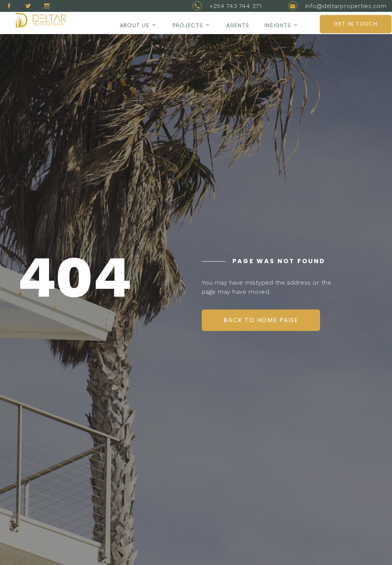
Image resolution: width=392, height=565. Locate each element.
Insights (278, 25)
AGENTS (238, 25)
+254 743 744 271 (235, 6)
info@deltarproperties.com (346, 6)
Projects (188, 25)
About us (135, 25)
